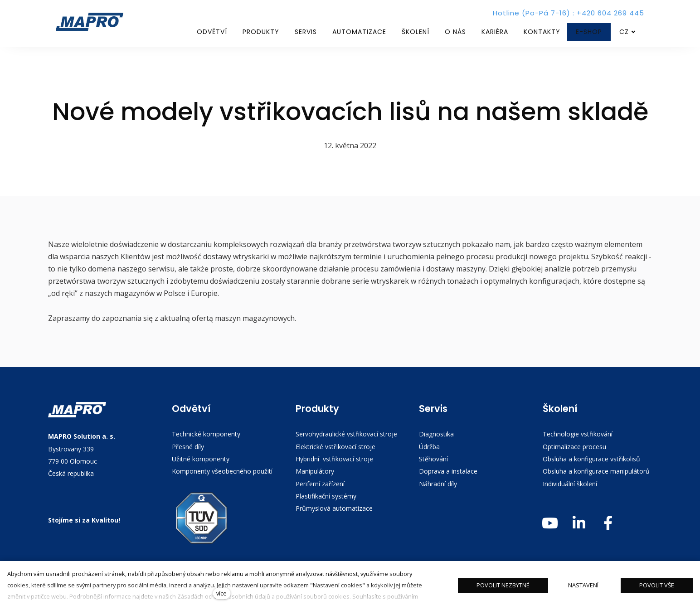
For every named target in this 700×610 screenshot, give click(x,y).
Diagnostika (436, 434)
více (221, 593)
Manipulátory (315, 471)
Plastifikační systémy (326, 496)
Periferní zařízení (320, 484)
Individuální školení (571, 484)
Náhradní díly (438, 484)
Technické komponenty (206, 434)
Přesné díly (188, 447)
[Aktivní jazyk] (627, 32)
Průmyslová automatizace (334, 508)
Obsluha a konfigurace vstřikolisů (591, 459)
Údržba (429, 447)
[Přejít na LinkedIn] (579, 523)
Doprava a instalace (448, 471)
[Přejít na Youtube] (550, 523)
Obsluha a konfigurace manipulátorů (596, 471)
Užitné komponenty (201, 459)
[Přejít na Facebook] (608, 523)
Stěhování (433, 459)
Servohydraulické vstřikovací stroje (346, 434)
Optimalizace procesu (574, 447)
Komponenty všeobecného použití (222, 471)
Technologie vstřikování (578, 434)
